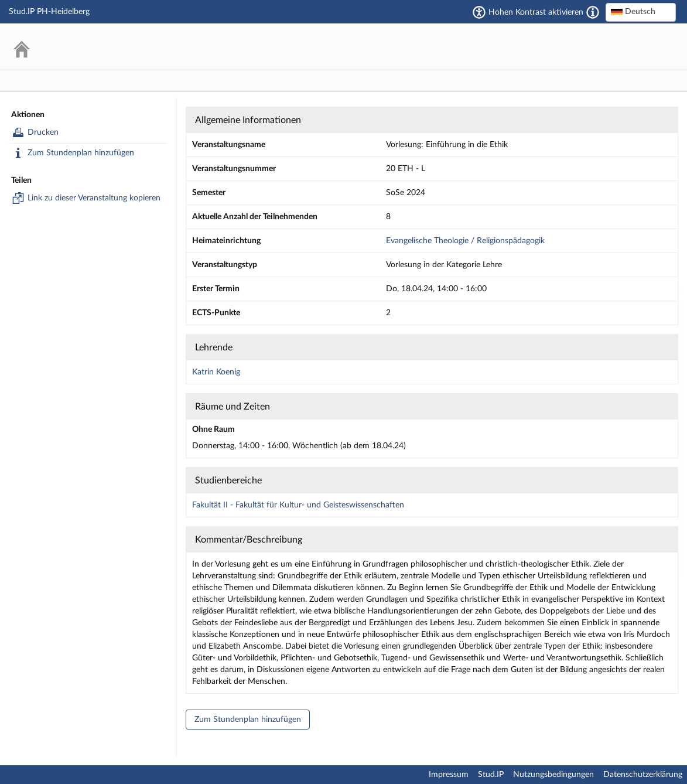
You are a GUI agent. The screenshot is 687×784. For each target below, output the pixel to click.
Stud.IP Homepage (631, 47)
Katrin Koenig (216, 372)
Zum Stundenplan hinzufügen (73, 153)
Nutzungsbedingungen (553, 775)
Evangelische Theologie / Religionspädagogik (465, 241)
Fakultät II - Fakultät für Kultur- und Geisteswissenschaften (298, 505)
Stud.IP (491, 775)
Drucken (35, 132)
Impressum (449, 775)
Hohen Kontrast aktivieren (536, 12)
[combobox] (641, 12)
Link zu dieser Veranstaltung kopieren (86, 198)
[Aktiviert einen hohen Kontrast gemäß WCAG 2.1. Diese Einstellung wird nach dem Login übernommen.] (593, 12)
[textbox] (641, 12)
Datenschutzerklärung (643, 775)
